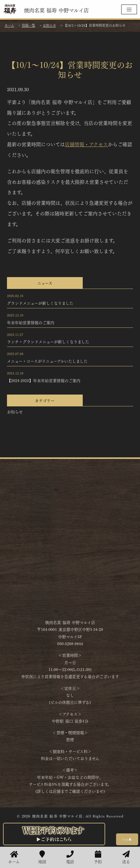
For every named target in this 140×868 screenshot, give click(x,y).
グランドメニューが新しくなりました (40, 303)
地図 (42, 857)
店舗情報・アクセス (86, 144)
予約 (98, 857)
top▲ (127, 839)
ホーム (14, 857)
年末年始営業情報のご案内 (31, 322)
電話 (70, 857)
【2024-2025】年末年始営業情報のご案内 (44, 380)
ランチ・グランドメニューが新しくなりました (48, 341)
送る (126, 857)
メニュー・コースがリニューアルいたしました (47, 361)
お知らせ (15, 412)
